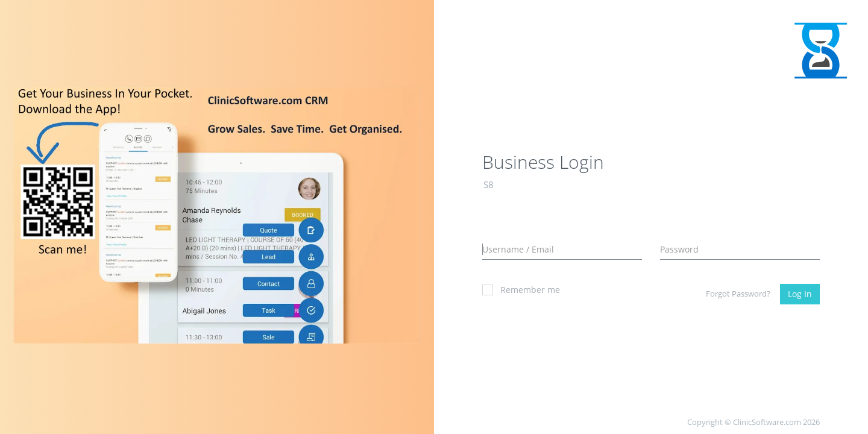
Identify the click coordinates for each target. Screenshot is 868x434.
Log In (800, 294)
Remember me (521, 290)
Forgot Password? (738, 294)
